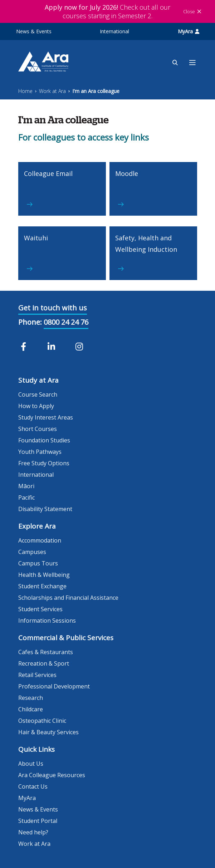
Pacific (26, 497)
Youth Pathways (40, 452)
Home (25, 91)
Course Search (38, 394)
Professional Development (54, 686)
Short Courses (38, 429)
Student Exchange (42, 586)
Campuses (32, 552)
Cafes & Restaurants (46, 652)
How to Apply (36, 406)
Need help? (33, 832)
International (114, 31)
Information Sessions (47, 621)
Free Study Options (44, 463)
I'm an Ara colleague (96, 91)
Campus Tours (38, 563)
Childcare (31, 709)
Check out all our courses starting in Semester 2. (107, 11)
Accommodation (40, 540)
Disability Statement (45, 509)
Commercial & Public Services (66, 638)
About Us (31, 764)
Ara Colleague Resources (52, 775)
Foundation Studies (44, 440)
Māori (26, 486)
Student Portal (38, 821)
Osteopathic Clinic (42, 721)
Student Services (40, 609)
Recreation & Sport (44, 663)
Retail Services (37, 675)
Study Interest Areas (46, 417)
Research (31, 698)
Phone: (30, 322)
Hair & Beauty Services (48, 732)
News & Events (34, 31)
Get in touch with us (53, 308)
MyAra (189, 31)
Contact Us (33, 786)
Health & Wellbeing (44, 575)
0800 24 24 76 (66, 322)
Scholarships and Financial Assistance (68, 598)
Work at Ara (52, 91)
